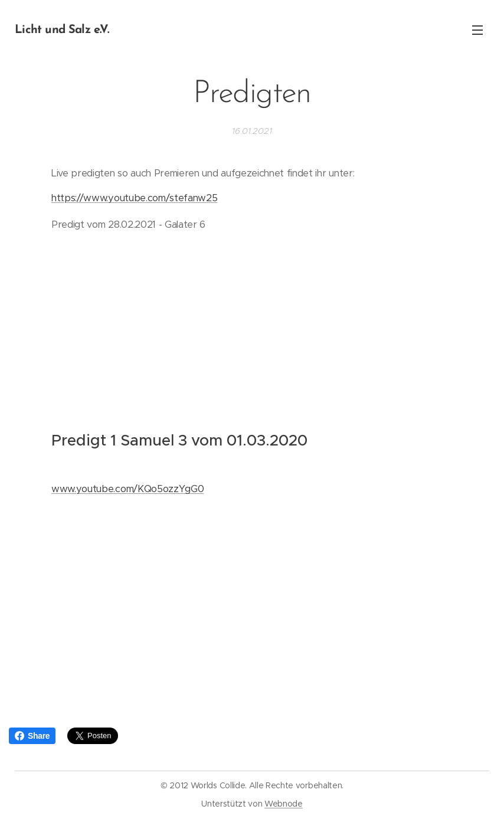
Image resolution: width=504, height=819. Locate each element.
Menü (477, 30)
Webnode (284, 804)
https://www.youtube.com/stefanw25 (134, 198)
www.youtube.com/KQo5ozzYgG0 (127, 489)
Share (32, 736)
